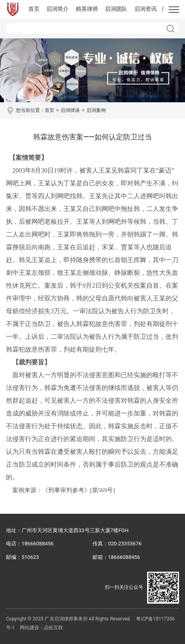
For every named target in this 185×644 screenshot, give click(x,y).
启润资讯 (146, 9)
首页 (34, 9)
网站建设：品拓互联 (41, 628)
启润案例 (96, 110)
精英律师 (87, 9)
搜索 (171, 29)
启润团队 (116, 9)
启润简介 (57, 9)
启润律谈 (70, 110)
